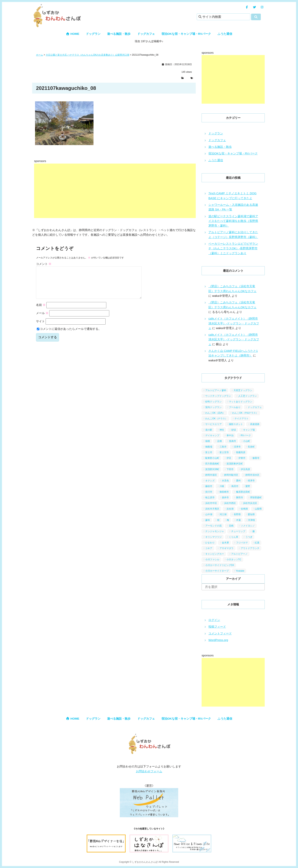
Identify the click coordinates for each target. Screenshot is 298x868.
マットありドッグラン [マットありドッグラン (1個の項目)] (241, 402)
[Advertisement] (131, 191)
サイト (40, 327)
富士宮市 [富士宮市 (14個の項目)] (224, 452)
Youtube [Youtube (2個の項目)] (240, 571)
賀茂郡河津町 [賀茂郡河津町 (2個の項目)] (212, 469)
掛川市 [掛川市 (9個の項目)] (209, 492)
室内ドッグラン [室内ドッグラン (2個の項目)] (213, 407)
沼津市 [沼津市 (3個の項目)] (237, 447)
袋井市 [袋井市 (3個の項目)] (225, 498)
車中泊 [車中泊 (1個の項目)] (230, 435)
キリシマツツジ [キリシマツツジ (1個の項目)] (213, 537)
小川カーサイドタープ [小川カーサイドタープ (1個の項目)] (217, 571)
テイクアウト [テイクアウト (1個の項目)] (242, 419)
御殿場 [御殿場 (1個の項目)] (209, 447)
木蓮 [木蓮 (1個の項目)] (238, 520)
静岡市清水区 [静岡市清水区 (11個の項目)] (252, 475)
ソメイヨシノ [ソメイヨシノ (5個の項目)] (248, 526)
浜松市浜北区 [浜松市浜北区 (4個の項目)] (250, 503)
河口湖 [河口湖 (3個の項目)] (223, 514)
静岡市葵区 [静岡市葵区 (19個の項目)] (211, 475)
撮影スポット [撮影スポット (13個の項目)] (236, 424)
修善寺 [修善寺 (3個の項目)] (256, 458)
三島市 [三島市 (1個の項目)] (223, 447)
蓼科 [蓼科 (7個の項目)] (208, 520)
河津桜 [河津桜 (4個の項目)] (251, 520)
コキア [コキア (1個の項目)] (209, 548)
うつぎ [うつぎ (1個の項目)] (249, 537)
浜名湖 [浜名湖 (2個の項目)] (230, 509)
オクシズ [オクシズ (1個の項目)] (210, 481)
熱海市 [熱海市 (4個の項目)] (233, 441)
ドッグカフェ (146, 34)
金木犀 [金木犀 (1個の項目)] (225, 543)
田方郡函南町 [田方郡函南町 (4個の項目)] (212, 464)
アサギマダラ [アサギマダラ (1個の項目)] (227, 548)
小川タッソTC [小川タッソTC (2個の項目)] (234, 560)
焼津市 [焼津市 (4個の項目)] (251, 481)
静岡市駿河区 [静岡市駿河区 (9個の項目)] (231, 475)
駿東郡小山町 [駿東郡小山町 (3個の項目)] (212, 458)
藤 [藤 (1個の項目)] (254, 531)
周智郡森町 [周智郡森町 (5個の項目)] (256, 498)
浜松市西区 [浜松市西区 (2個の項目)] (230, 503)
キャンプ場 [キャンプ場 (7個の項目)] (249, 430)
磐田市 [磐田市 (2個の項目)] (240, 498)
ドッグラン (93, 34)
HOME (73, 34)
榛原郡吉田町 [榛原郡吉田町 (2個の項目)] (243, 492)
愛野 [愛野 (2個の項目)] (248, 486)
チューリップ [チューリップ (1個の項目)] (238, 531)
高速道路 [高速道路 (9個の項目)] (255, 424)
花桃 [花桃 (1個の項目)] (231, 526)
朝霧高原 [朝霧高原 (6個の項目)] (241, 452)
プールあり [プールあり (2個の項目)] (235, 407)
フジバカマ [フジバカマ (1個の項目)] (242, 543)
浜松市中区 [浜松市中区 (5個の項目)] (211, 503)
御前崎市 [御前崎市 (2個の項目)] (224, 492)
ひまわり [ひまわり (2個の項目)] (210, 543)
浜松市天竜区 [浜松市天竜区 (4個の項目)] (212, 509)
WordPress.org (218, 640)
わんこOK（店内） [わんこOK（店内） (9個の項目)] (215, 413)
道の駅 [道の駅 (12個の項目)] (209, 430)
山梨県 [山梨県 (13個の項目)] (258, 509)
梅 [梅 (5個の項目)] (228, 520)
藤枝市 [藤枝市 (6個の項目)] (209, 486)
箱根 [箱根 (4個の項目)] (208, 441)
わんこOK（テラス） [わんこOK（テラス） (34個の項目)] (216, 419)
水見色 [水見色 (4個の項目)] (225, 481)
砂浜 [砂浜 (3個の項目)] (234, 430)
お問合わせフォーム (149, 771)
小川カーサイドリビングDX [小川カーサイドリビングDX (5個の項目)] (220, 565)
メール (42, 319)
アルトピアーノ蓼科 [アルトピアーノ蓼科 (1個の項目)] (216, 390)
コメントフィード (220, 633)
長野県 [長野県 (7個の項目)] (237, 514)
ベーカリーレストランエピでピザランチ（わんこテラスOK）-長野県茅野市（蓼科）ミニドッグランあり (233, 248)
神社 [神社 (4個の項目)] (222, 430)
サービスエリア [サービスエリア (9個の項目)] (213, 424)
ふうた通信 (225, 34)
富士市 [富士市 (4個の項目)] (209, 452)
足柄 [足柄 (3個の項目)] (220, 441)
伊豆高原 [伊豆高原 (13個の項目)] (245, 469)
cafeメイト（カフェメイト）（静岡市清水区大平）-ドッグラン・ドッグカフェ (234, 323)
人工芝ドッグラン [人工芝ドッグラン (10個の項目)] (248, 396)
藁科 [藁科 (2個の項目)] (238, 481)
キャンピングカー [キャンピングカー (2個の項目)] (215, 554)
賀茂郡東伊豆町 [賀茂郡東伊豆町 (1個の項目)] (235, 464)
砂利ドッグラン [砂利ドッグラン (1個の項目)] (213, 402)
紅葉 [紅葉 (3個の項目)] (257, 543)
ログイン (214, 620)
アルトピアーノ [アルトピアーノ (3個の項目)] (239, 554)
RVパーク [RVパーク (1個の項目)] (246, 435)
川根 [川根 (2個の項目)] (222, 486)
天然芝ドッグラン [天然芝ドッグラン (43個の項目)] (243, 390)
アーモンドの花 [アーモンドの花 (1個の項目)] (213, 526)
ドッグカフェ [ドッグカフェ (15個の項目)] (255, 407)
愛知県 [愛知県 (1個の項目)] (251, 514)
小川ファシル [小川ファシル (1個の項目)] (212, 560)
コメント (44, 264)
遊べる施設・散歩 (119, 34)
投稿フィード (217, 627)
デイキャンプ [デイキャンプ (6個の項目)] (212, 435)
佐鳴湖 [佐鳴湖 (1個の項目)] (244, 509)
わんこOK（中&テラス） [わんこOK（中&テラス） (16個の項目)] (245, 413)
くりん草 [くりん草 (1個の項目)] (234, 537)
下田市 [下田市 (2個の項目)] (230, 469)
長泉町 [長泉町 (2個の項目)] (251, 447)
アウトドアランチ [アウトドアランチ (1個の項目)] (250, 548)
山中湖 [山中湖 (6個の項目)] (209, 514)
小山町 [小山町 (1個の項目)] (247, 441)
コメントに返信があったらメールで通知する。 (69, 335)
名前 (41, 311)
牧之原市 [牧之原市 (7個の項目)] (210, 498)
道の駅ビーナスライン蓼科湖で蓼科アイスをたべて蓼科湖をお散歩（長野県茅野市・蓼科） (233, 221)
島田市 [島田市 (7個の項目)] (235, 486)
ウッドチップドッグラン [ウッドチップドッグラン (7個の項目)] (218, 396)
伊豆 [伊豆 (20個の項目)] (229, 458)
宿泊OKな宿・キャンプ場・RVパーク (186, 34)
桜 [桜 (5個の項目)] (218, 520)
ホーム (40, 55)
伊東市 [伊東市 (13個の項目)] (242, 458)
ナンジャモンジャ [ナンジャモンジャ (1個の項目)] (215, 531)
